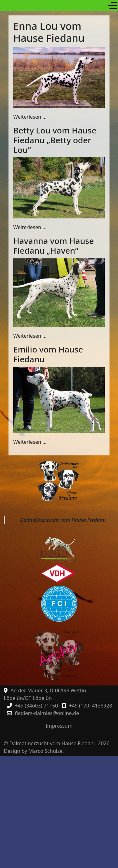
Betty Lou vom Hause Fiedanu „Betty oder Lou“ (55, 140)
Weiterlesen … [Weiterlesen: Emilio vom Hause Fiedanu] (30, 442)
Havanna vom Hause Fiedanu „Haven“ (53, 246)
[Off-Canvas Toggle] (113, 5)
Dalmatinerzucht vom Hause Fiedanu (63, 520)
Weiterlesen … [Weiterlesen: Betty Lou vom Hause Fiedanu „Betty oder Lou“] (30, 227)
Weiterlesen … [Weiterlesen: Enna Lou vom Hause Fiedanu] (30, 117)
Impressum (59, 726)
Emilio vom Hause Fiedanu (48, 354)
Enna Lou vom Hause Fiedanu (49, 32)
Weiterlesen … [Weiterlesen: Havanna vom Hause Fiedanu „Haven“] (30, 336)
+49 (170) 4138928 (90, 706)
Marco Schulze (45, 751)
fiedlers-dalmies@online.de (47, 713)
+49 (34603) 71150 (36, 706)
